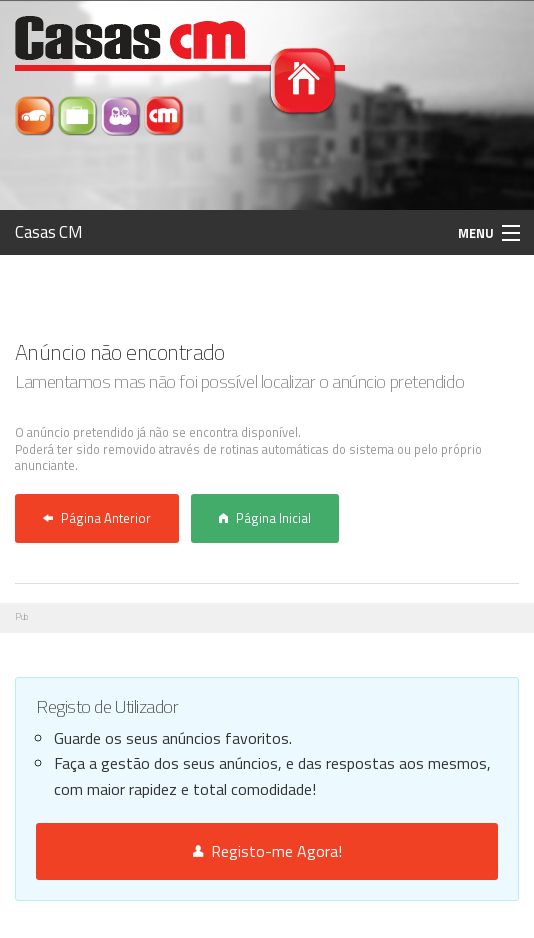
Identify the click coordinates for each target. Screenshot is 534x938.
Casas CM (49, 232)
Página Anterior (97, 518)
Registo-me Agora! (267, 851)
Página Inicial (265, 518)
